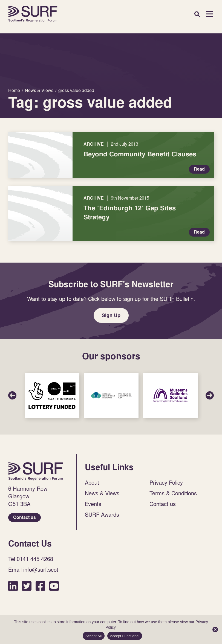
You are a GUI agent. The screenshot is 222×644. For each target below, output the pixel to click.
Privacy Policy (166, 482)
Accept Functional (125, 636)
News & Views (102, 493)
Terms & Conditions (173, 493)
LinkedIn (13, 586)
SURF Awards (102, 514)
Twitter (27, 586)
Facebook (40, 586)
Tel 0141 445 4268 (31, 559)
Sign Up (111, 315)
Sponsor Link (52, 396)
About (92, 482)
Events (93, 504)
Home (33, 14)
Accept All (94, 636)
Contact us (24, 517)
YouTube (54, 586)
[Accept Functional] (215, 629)
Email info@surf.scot (33, 570)
